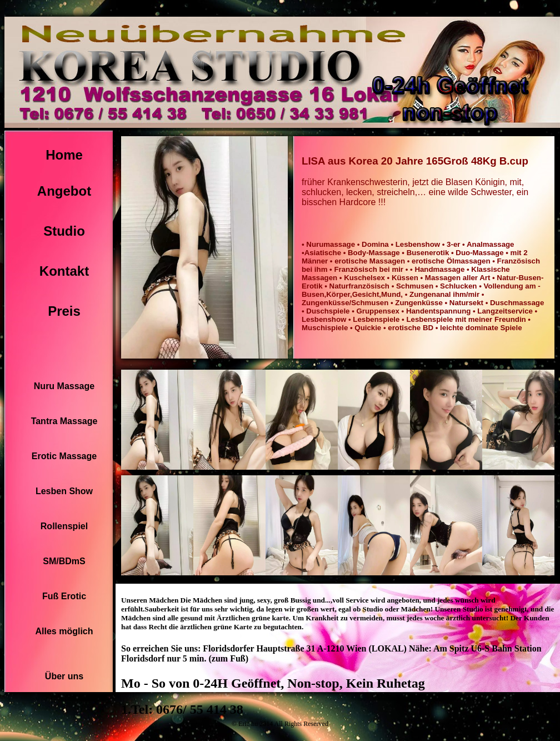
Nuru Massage (64, 386)
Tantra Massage (64, 421)
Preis (64, 311)
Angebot (64, 191)
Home (64, 155)
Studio (64, 231)
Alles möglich (64, 631)
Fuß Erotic (64, 596)
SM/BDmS (64, 561)
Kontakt (64, 271)
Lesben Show (64, 491)
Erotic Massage (64, 456)
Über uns (64, 676)
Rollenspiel (64, 526)
